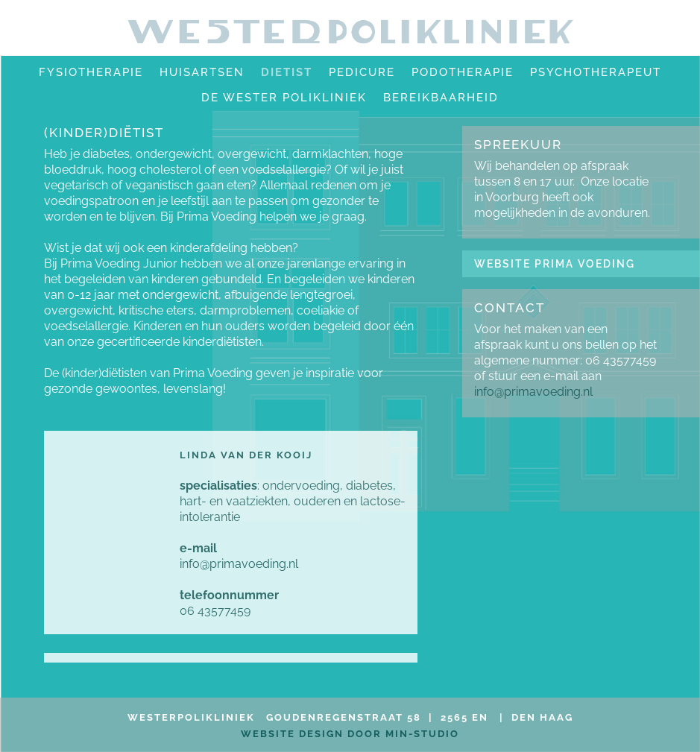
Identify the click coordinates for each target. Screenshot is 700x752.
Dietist (287, 72)
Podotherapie (463, 72)
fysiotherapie (91, 72)
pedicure (362, 72)
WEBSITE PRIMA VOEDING (555, 264)
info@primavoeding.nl (239, 564)
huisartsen (202, 72)
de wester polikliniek (284, 98)
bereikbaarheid (441, 98)
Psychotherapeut (596, 72)
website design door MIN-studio (350, 734)
